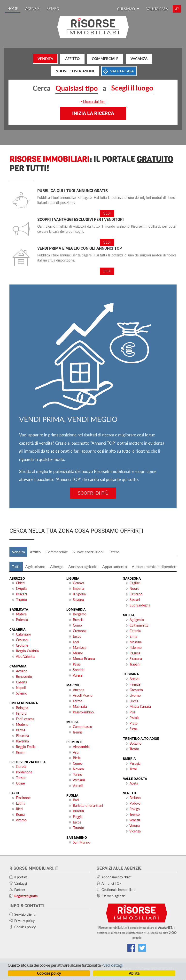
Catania (135, 631)
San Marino (81, 842)
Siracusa (136, 659)
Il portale (21, 877)
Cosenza (22, 640)
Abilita (134, 973)
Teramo (21, 600)
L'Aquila (22, 588)
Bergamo (80, 614)
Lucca (134, 701)
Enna (133, 636)
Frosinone (23, 798)
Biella (77, 758)
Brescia (78, 620)
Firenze (135, 684)
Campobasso (82, 727)
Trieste (21, 778)
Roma (20, 814)
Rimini (21, 752)
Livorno (135, 695)
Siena (134, 729)
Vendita (45, 59)
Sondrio (79, 670)
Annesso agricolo (83, 566)
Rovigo (135, 809)
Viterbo (21, 820)
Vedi (107, 213)
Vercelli (78, 786)
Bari (76, 800)
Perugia (135, 763)
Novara (78, 769)
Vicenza (135, 831)
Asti (76, 752)
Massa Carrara (140, 707)
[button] (93, 102)
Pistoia (134, 718)
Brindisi (78, 811)
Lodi (76, 642)
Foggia (78, 817)
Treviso (135, 814)
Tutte (16, 566)
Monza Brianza (84, 659)
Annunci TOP (111, 883)
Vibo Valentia (25, 656)
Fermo (78, 701)
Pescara (22, 594)
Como (77, 625)
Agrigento (137, 620)
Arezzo (135, 679)
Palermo (136, 647)
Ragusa (135, 653)
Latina (21, 803)
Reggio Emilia (26, 747)
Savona (78, 600)
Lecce (77, 822)
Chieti (20, 583)
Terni (133, 769)
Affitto (72, 59)
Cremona (80, 631)
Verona (135, 826)
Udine (20, 783)
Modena (22, 724)
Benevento (24, 677)
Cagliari (135, 583)
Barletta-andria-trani (88, 805)
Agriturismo (35, 566)
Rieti (19, 809)
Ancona (79, 690)
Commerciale (105, 59)
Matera (21, 614)
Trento (134, 749)
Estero (53, 9)
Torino (77, 774)
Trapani (135, 664)
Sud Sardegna (140, 605)
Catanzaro (23, 634)
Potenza (22, 620)
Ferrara (21, 713)
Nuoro (134, 588)
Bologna (22, 708)
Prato (134, 723)
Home (13, 9)
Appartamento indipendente (156, 566)
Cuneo (78, 763)
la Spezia (79, 594)
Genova (79, 583)
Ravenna (22, 741)
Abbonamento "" (116, 877)
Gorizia (21, 767)
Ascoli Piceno (83, 695)
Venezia (135, 820)
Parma (21, 730)
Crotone (22, 645)
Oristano (136, 594)
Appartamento (115, 566)
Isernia (78, 732)
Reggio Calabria (27, 651)
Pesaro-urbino (83, 712)
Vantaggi (21, 883)
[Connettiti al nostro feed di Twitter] (142, 948)
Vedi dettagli (113, 965)
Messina (136, 642)
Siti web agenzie (113, 896)
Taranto (78, 828)
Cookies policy (49, 973)
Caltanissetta (139, 625)
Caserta (22, 682)
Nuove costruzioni (75, 71)
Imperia (78, 588)
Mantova (80, 647)
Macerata (80, 707)
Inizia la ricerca (93, 113)
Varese (77, 675)
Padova (135, 803)
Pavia (77, 664)
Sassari (135, 600)
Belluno (135, 798)
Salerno (22, 693)
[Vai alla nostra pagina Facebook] (131, 948)
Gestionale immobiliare (118, 890)
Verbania (79, 780)
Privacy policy (24, 921)
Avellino (22, 671)
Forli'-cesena (25, 719)
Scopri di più (93, 493)
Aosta (134, 783)
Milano (78, 653)
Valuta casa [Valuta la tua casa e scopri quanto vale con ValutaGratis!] (157, 9)
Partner (20, 890)
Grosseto (136, 690)
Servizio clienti (25, 914)
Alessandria (81, 747)
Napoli (21, 688)
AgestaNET (165, 928)
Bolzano (136, 743)
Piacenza (22, 736)
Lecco (77, 636)
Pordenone (24, 772)
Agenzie (32, 9)
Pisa (132, 712)
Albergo (57, 566)
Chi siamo (128, 9)
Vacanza (139, 59)
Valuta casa (122, 71)
